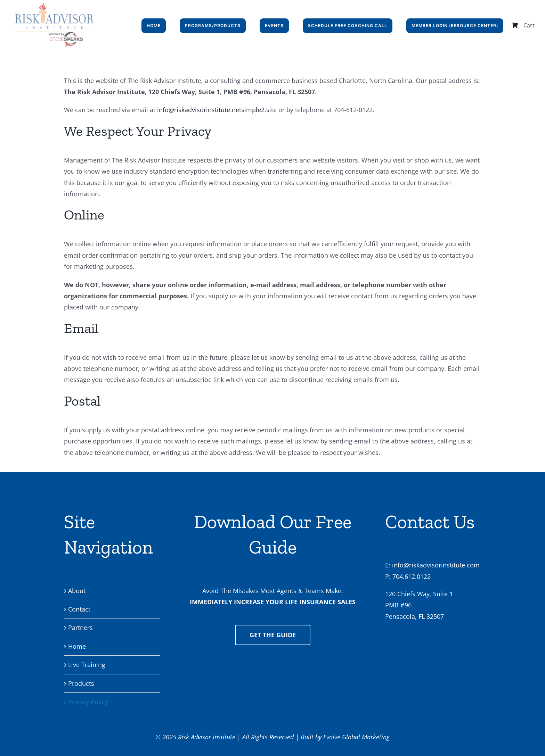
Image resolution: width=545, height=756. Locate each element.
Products (81, 683)
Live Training (87, 665)
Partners (80, 628)
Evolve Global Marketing (356, 737)
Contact (79, 609)
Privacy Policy (88, 702)
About (77, 591)
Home (77, 646)
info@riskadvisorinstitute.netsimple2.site (217, 110)
